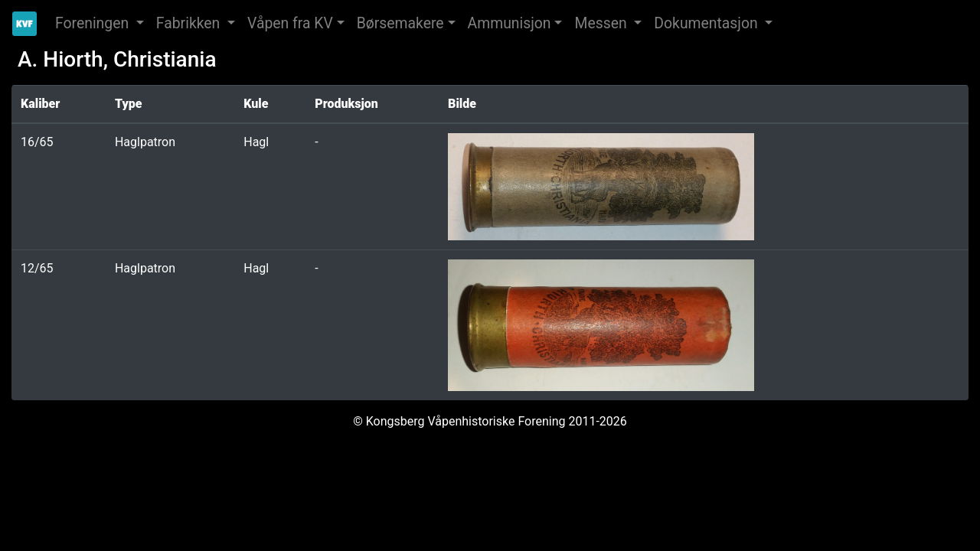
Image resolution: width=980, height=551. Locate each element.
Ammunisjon (510, 23)
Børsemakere (400, 23)
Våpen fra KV (290, 23)
